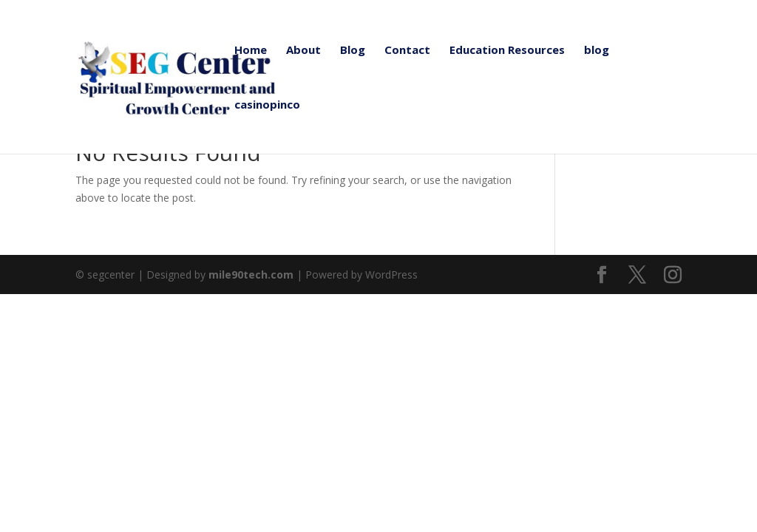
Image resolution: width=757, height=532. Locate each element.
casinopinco (267, 105)
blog (597, 51)
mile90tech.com (251, 274)
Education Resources (507, 51)
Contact (407, 51)
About (303, 51)
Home (251, 51)
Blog (353, 51)
